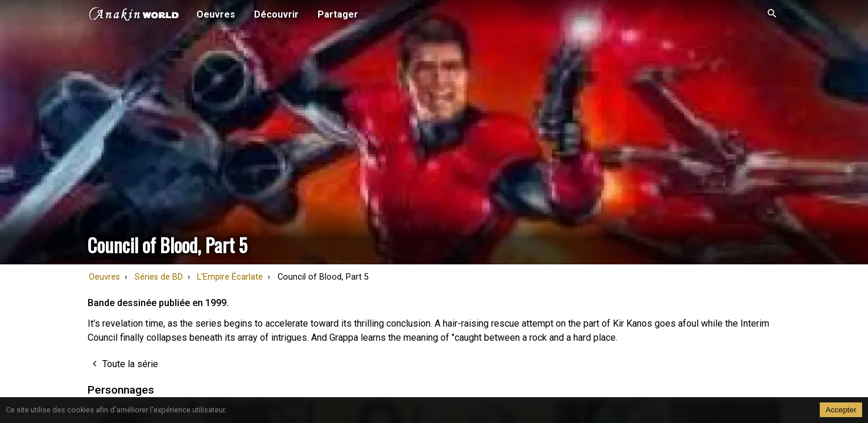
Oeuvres (104, 277)
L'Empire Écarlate (230, 277)
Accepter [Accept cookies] (841, 410)
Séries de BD (159, 277)
